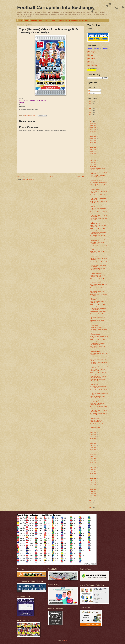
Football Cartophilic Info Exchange (55, 7)
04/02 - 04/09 (93, 469)
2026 (90, 102)
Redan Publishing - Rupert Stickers (98, 424)
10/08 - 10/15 (93, 149)
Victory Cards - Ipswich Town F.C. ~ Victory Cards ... (98, 321)
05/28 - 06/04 (93, 452)
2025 (90, 104)
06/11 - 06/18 (93, 448)
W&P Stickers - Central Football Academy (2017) (97, 243)
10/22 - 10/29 (93, 145)
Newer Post (21, 176)
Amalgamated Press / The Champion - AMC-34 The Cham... (99, 223)
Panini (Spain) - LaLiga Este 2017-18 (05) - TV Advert (98, 202)
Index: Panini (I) (91, 57)
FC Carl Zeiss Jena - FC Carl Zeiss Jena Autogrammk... (98, 309)
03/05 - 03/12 (93, 478)
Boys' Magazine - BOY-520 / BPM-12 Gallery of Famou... (98, 414)
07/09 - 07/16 (93, 439)
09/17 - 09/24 (93, 156)
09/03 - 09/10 (93, 160)
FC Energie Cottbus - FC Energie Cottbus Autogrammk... (98, 273)
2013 (90, 507)
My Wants (34, 20)
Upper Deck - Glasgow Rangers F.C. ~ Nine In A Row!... (99, 302)
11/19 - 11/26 (93, 136)
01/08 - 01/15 (93, 496)
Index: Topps (91, 63)
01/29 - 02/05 (93, 489)
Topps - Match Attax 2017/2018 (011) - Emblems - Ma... (99, 407)
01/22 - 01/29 (93, 491)
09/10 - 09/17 (93, 158)
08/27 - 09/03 (93, 162)
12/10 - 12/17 (93, 130)
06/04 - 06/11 (93, 450)
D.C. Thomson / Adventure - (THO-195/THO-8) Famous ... (98, 229)
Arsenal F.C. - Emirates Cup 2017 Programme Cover (98, 427)
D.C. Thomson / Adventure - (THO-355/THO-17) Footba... (98, 269)
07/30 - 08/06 (93, 432)
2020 (90, 115)
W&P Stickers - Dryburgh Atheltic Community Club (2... (97, 282)
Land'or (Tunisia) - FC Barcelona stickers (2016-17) (97, 176)
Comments (92, 93)
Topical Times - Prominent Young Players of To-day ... (97, 240)
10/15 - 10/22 (93, 147)
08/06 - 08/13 (93, 430)
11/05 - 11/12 (93, 141)
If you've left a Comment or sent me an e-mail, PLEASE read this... (69, 20)
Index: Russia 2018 (92, 66)
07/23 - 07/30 (93, 434)
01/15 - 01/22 (93, 493)
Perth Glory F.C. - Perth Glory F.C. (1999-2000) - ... (98, 347)
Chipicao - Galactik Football (96, 327)
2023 (90, 108)
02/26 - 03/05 (93, 480)
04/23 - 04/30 (93, 463)
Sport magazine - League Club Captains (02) (97, 292)
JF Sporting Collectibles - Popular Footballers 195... (98, 169)
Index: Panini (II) (91, 58)
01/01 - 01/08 (93, 498)
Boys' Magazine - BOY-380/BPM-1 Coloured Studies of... (98, 236)
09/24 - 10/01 (93, 154)
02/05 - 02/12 (93, 487)
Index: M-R (90, 56)
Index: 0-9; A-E (91, 51)
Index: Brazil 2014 (92, 64)
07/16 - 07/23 (93, 437)
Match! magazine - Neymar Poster (98, 312)
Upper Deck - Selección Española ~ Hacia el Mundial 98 (98, 397)
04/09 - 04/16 (93, 467)
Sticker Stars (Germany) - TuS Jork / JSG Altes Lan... (98, 387)
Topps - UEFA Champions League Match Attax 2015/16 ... (98, 404)
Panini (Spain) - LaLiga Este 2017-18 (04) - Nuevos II (98, 212)
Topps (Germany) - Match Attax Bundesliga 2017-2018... (97, 180)
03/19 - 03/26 (93, 474)
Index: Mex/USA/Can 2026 (94, 67)
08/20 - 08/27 (93, 165)
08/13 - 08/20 (93, 167)
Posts (90, 90)
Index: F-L (90, 54)
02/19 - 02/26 (93, 483)
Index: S (89, 60)
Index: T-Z (90, 61)
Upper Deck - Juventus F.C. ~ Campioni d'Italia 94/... (97, 334)
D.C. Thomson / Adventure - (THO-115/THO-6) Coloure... (98, 340)
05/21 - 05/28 (93, 454)
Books (27, 20)
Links (46, 20)
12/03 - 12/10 (93, 132)
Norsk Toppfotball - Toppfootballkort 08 (99, 246)
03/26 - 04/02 (93, 472)
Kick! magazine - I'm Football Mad (98, 279)
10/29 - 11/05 (93, 143)
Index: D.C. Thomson (93, 53)
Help (41, 20)
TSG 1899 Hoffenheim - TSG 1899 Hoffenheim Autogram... (98, 377)
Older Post (80, 176)
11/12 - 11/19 (93, 138)
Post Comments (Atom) (29, 179)
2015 (90, 503)
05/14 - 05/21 (93, 456)
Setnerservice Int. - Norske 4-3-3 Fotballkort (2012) (97, 380)
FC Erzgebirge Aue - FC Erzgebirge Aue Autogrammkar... (98, 195)
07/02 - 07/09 (93, 441)
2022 (90, 110)
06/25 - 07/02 (93, 443)
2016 (90, 501)
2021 (90, 113)
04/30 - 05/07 (93, 461)
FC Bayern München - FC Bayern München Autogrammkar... (98, 344)
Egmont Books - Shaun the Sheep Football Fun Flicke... (98, 351)
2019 (90, 117)
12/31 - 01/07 (93, 123)
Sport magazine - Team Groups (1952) (99, 182)
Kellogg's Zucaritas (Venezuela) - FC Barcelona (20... (98, 285)
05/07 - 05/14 (93, 459)
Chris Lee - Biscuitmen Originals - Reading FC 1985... (98, 370)
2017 (90, 121)
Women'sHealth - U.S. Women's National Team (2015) (97, 276)
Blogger (65, 640)
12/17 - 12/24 (93, 127)
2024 (90, 106)
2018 (90, 119)
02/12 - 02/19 (93, 485)
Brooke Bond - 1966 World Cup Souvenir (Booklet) (97, 189)
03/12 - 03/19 (93, 476)
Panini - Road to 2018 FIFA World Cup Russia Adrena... (99, 216)
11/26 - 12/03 (93, 134)
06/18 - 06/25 (93, 445)
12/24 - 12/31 (93, 125)
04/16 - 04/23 (93, 465)
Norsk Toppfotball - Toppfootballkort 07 (99, 357)
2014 (90, 505)
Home (21, 20)
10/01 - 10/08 (93, 152)
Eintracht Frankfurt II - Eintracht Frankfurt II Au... (97, 418)
